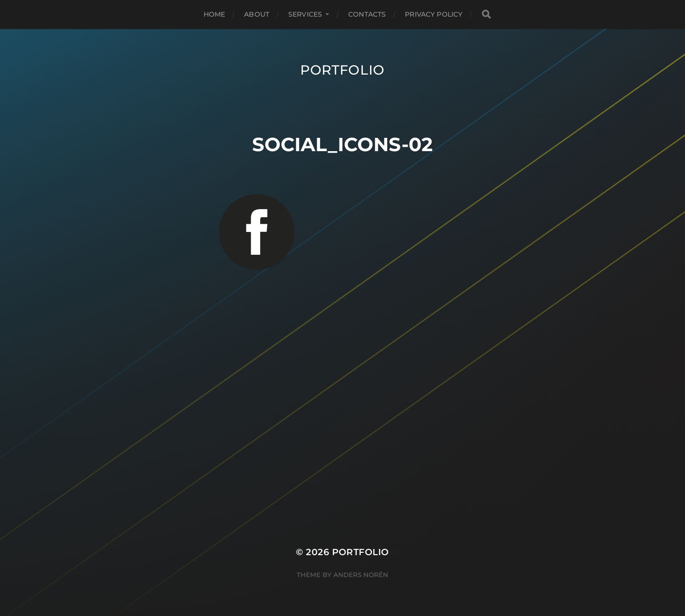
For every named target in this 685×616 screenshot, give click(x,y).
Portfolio (342, 70)
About (257, 14)
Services (305, 14)
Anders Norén (361, 575)
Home (215, 14)
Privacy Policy (434, 14)
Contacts (367, 14)
